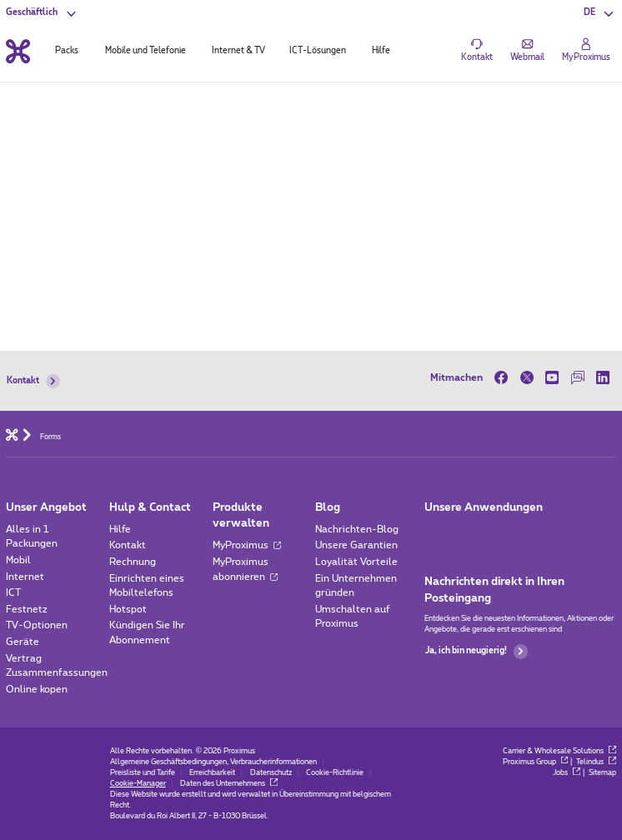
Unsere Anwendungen (484, 508)
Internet (25, 577)
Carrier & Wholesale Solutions (559, 751)
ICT (13, 593)
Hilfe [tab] (381, 51)
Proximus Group (535, 762)
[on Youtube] (552, 377)
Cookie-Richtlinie (335, 773)
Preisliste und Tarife (143, 773)
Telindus (596, 762)
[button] (600, 13)
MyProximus (247, 545)
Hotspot (128, 610)
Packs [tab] (67, 51)
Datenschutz (271, 773)
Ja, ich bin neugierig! (477, 651)
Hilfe (120, 530)
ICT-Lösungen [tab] (318, 51)
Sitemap (602, 773)
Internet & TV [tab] (238, 51)
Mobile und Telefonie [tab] (145, 51)
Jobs (566, 773)
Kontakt (33, 381)
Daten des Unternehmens (228, 784)
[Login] (586, 51)
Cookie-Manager (138, 784)
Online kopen (37, 690)
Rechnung (133, 562)
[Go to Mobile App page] (469, 533)
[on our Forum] (578, 377)
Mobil (18, 560)
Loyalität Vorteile (356, 562)
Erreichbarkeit (212, 773)
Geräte (23, 642)
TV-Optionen (37, 625)
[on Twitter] (527, 377)
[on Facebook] (504, 377)
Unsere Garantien (356, 545)
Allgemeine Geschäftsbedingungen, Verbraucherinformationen (213, 762)
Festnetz (27, 610)
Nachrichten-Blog (357, 530)
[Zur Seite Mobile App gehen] (435, 533)
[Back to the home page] (18, 51)
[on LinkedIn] (603, 377)
